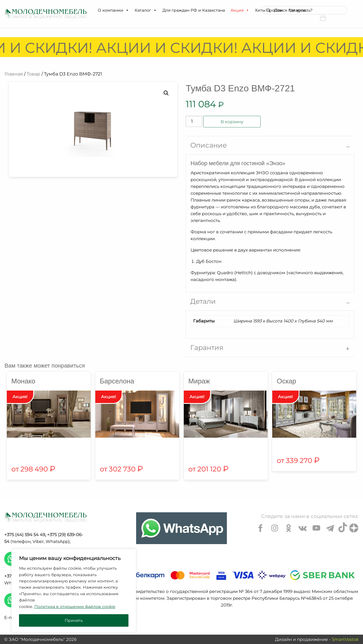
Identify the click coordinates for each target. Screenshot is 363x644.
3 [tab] (142, 440)
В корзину (232, 122)
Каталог (146, 10)
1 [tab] (45, 440)
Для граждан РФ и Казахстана (194, 10)
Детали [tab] (203, 301)
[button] (127, 10)
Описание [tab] (209, 145)
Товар (33, 74)
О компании (113, 10)
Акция (240, 10)
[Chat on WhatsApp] (181, 528)
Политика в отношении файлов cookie (75, 607)
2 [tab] (53, 440)
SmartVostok (345, 639)
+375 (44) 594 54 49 (25, 535)
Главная (14, 74)
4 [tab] (150, 440)
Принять (74, 620)
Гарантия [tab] (207, 348)
